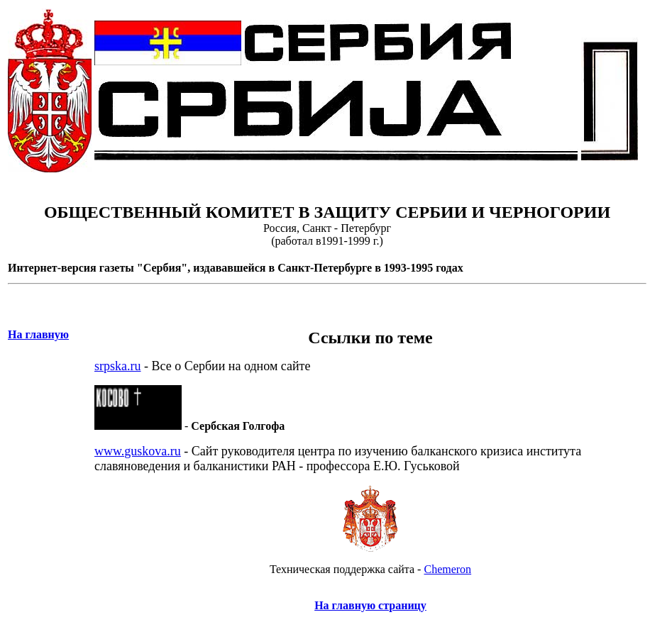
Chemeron (447, 569)
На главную (38, 334)
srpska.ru (118, 366)
